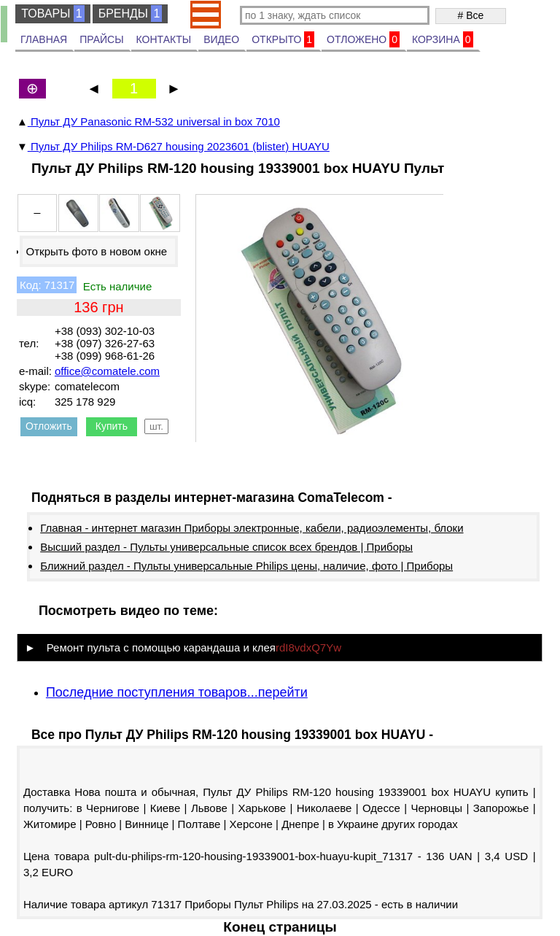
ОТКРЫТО (283, 39)
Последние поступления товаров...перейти (177, 692)
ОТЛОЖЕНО (363, 39)
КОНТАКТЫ (164, 39)
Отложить (49, 426)
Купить (112, 426)
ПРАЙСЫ (101, 39)
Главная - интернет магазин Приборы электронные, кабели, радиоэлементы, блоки (252, 528)
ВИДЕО (221, 39)
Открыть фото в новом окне (97, 251)
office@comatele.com (107, 371)
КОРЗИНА (443, 39)
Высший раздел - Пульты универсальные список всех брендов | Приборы (226, 547)
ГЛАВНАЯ (44, 39)
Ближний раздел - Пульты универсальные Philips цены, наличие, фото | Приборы (246, 566)
